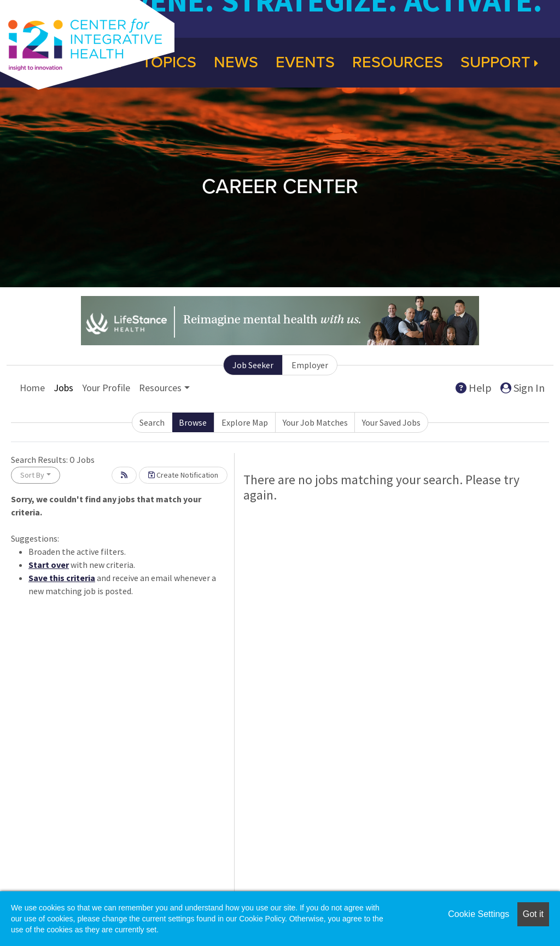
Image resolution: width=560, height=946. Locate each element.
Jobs (63, 388)
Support (499, 62)
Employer (310, 365)
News (236, 62)
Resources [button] (160, 388)
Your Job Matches (315, 422)
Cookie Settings (479, 914)
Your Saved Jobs (391, 422)
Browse (193, 422)
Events (305, 62)
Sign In (523, 388)
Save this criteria (62, 578)
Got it (533, 914)
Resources (398, 62)
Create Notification (183, 475)
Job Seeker (253, 365)
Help (474, 388)
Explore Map (245, 422)
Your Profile (106, 388)
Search (152, 422)
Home (32, 388)
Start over (49, 565)
